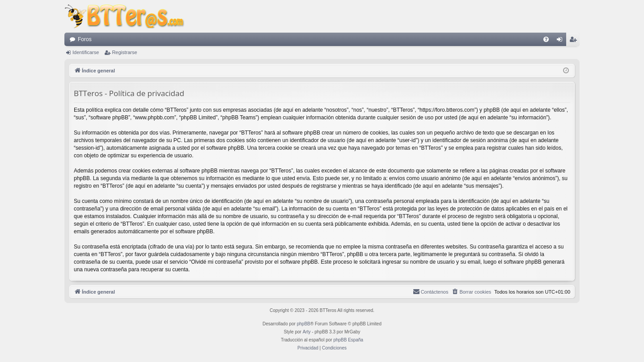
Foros (85, 39)
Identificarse (86, 52)
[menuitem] (546, 39)
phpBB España (348, 340)
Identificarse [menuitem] (561, 41)
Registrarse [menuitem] (575, 41)
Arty (307, 332)
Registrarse (124, 52)
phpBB (304, 324)
